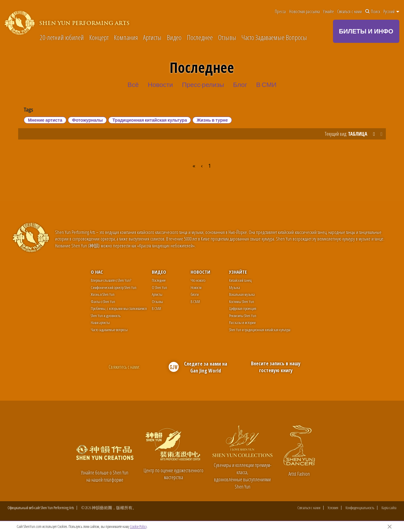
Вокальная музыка (242, 294)
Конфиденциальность (360, 508)
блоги (195, 294)
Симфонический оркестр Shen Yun (114, 287)
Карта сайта (389, 508)
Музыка (235, 287)
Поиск (373, 12)
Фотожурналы (87, 120)
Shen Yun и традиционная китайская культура (260, 330)
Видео (174, 38)
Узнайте (328, 12)
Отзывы (227, 38)
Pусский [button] (391, 12)
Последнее (200, 38)
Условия (333, 508)
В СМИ (156, 308)
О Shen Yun (159, 287)
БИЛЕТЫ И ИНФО (366, 31)
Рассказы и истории (242, 322)
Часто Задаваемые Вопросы (274, 38)
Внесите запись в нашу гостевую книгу (276, 367)
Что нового (198, 280)
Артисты (152, 38)
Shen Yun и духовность (106, 316)
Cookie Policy (138, 526)
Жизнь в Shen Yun (103, 294)
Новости (200, 272)
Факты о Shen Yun (103, 301)
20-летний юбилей (62, 38)
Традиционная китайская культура (150, 120)
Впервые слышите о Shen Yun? (111, 280)
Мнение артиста (45, 120)
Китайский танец (240, 280)
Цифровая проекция (243, 308)
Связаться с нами (349, 12)
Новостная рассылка (304, 12)
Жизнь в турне (212, 120)
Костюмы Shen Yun (242, 301)
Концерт (99, 38)
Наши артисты (100, 322)
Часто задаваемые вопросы (109, 330)
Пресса (280, 12)
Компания (126, 38)
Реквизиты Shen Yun (243, 316)
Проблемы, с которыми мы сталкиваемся (119, 308)
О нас (97, 272)
